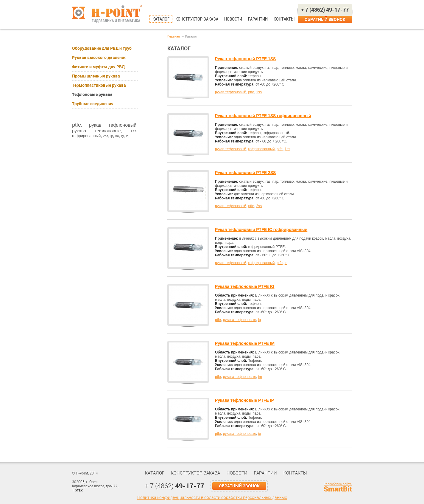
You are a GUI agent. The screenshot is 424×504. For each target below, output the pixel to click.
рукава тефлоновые (96, 131)
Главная (174, 36)
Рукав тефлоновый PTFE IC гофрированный (261, 229)
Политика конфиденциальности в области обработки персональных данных (212, 498)
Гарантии (258, 19)
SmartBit (338, 489)
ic (127, 136)
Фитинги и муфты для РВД (98, 67)
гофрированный (86, 136)
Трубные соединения (93, 104)
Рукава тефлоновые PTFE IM (245, 343)
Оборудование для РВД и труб (102, 48)
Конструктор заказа (197, 19)
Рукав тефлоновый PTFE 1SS (245, 59)
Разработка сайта (338, 484)
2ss (106, 136)
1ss (133, 131)
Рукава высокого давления (99, 58)
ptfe (77, 125)
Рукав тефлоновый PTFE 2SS (245, 173)
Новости (233, 19)
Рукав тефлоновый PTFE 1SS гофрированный (263, 116)
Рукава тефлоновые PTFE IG (245, 286)
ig (123, 136)
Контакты (284, 19)
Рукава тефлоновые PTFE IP (244, 400)
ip (112, 136)
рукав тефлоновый (113, 125)
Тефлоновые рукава (92, 94)
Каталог (161, 19)
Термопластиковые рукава (99, 85)
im (117, 136)
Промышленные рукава (96, 76)
